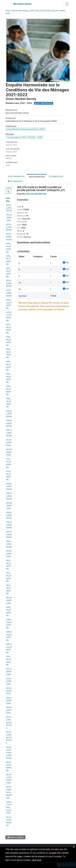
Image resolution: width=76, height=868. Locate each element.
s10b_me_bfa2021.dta (9, 433)
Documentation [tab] (56, 176)
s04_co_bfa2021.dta (9, 710)
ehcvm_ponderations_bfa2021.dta (9, 753)
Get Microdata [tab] (15, 181)
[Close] (74, 847)
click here (36, 860)
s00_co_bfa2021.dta (9, 672)
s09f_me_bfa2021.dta (9, 414)
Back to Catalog (15, 837)
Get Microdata (44, 103)
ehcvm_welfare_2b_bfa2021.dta (9, 792)
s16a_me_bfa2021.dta (9, 515)
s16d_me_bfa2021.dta (9, 544)
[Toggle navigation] (67, 4)
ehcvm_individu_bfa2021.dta (9, 722)
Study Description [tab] (16, 176)
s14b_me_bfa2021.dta (9, 496)
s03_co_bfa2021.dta (9, 700)
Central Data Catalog (20, 11)
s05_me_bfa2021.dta (9, 283)
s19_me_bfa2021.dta (9, 600)
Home (8, 11)
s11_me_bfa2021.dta (9, 442)
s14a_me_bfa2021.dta (9, 486)
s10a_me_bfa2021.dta (9, 423)
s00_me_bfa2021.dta (9, 208)
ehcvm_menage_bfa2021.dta (9, 737)
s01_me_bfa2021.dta (9, 217)
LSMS (32, 11)
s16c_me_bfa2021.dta (9, 534)
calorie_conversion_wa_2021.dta (9, 807)
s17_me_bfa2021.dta (9, 554)
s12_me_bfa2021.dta (9, 452)
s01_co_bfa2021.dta (9, 681)
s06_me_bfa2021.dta (9, 293)
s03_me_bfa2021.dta (9, 237)
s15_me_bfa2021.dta (9, 506)
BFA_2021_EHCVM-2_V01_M (47, 11)
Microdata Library (22, 4)
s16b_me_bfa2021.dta (9, 525)
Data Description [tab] (37, 177)
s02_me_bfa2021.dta (9, 227)
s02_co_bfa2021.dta (9, 691)
